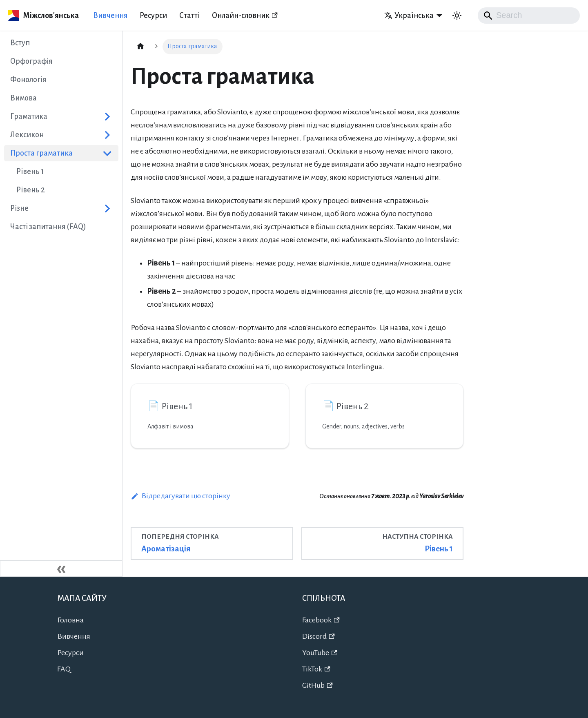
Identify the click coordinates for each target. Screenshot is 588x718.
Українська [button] (409, 16)
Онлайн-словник (245, 16)
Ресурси (153, 16)
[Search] (529, 16)
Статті (189, 16)
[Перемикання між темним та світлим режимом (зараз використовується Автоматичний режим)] (457, 16)
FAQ (64, 669)
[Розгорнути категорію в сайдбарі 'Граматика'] (107, 116)
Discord (318, 636)
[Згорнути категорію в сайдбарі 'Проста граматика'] (107, 153)
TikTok (316, 669)
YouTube (320, 653)
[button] (61, 135)
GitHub (317, 685)
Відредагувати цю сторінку (180, 496)
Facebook (321, 620)
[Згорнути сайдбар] (61, 569)
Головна (70, 620)
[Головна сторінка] (140, 47)
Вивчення (110, 16)
